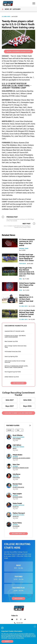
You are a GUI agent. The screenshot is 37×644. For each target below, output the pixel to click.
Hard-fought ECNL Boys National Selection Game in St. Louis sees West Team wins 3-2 (27, 272)
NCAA (21, 290)
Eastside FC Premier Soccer (21, 468)
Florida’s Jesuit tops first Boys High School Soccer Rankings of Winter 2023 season (27, 258)
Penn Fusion (16, 478)
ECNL (20, 279)
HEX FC (15, 448)
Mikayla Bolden (18, 455)
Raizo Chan (16, 464)
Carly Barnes (17, 474)
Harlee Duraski (17, 503)
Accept (7, 641)
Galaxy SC (16, 507)
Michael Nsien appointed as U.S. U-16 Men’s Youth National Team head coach (26, 299)
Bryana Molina (17, 523)
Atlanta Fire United (18, 487)
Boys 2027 (10, 406)
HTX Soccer (16, 526)
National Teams (24, 249)
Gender (9, 430)
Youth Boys (23, 264)
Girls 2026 (27, 400)
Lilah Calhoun (17, 445)
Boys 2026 (27, 406)
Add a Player (18, 599)
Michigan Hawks (17, 497)
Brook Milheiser (18, 435)
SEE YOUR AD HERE (19, 383)
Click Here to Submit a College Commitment (18, 413)
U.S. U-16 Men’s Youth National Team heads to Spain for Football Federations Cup (27, 313)
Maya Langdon (17, 494)
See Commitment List (19, 534)
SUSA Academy (17, 439)
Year (18, 430)
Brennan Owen (17, 484)
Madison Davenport (19, 513)
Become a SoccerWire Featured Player (19, 52)
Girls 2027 (10, 400)
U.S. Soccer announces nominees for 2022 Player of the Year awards (27, 242)
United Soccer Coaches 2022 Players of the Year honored (27, 285)
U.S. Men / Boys (6, 17)
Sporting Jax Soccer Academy (21, 458)
